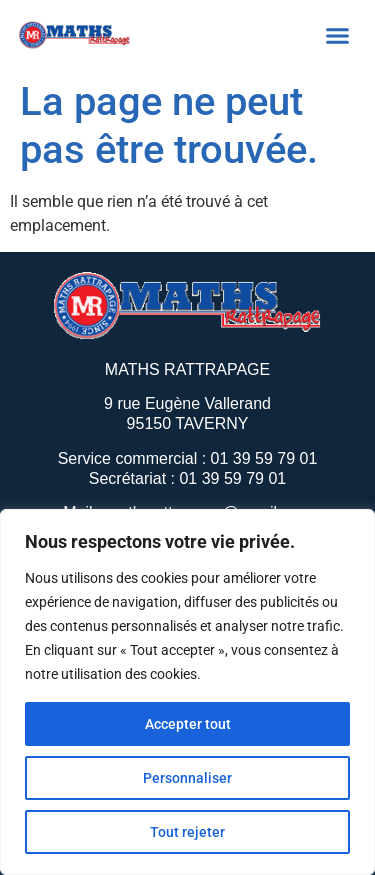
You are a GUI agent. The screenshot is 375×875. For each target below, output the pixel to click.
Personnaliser (187, 778)
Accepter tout (188, 724)
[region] (187, 692)
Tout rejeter (187, 832)
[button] (338, 35)
